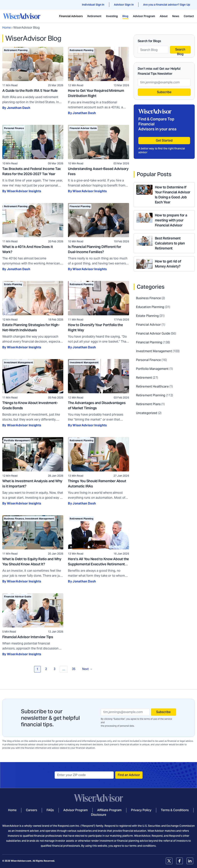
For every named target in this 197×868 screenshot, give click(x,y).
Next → (87, 669)
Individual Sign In (93, 5)
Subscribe (164, 92)
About (164, 16)
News (176, 16)
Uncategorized (147, 413)
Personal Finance (14, 128)
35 (74, 669)
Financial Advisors (71, 16)
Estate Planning (13, 284)
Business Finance (14, 519)
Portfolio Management (17, 440)
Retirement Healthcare (152, 386)
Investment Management (18, 362)
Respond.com (66, 826)
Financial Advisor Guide (83, 128)
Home (7, 28)
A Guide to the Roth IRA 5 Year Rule (30, 91)
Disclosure (99, 815)
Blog (125, 16)
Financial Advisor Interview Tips (28, 637)
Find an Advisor (129, 775)
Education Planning (150, 307)
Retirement (94, 16)
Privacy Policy (141, 810)
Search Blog (180, 51)
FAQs (50, 810)
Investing (112, 16)
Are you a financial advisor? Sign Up (167, 5)
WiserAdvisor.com (21, 861)
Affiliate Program (109, 810)
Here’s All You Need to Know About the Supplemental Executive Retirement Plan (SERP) (98, 564)
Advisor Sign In (124, 5)
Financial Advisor (148, 325)
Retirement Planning (16, 50)
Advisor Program (144, 16)
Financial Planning (80, 206)
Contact (189, 16)
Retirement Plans (148, 404)
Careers (32, 810)
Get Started (164, 140)
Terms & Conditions (175, 810)
